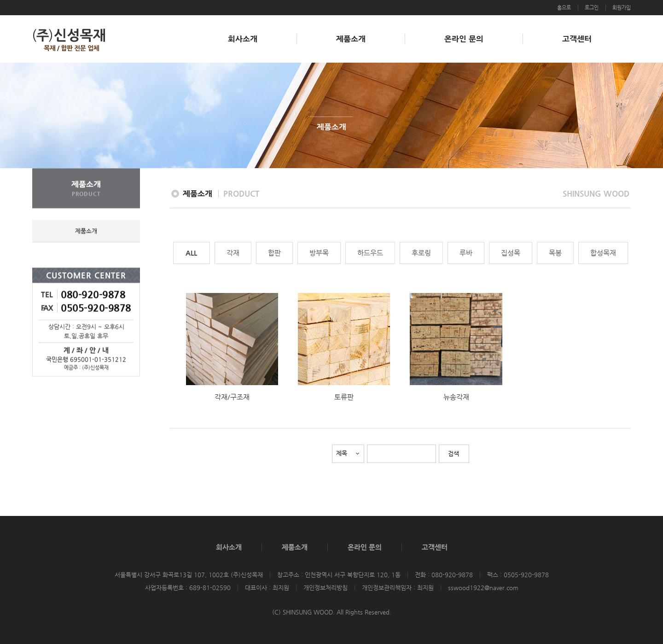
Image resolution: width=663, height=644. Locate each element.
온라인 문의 (464, 39)
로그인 (592, 8)
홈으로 (564, 8)
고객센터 (577, 39)
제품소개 (351, 39)
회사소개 (243, 39)
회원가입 (622, 8)
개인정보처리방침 (326, 588)
